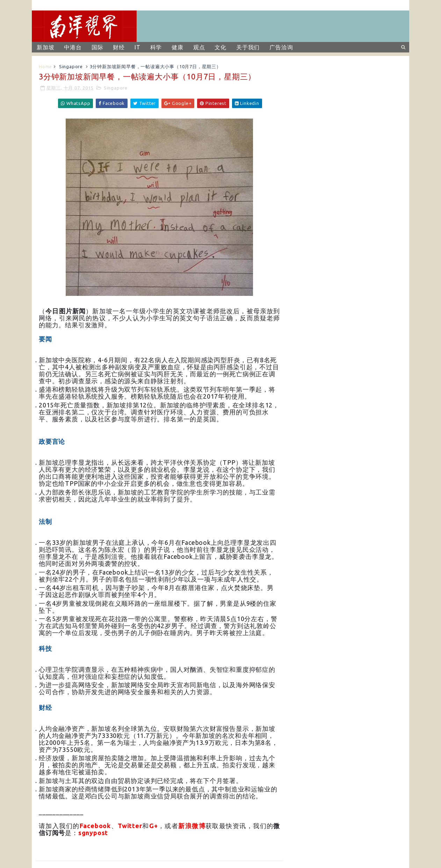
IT (138, 47)
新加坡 (45, 47)
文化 (220, 47)
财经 (119, 47)
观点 (199, 47)
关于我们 (248, 47)
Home (45, 66)
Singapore (71, 66)
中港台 (73, 47)
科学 (156, 47)
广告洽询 (281, 47)
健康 (178, 47)
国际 (97, 47)
